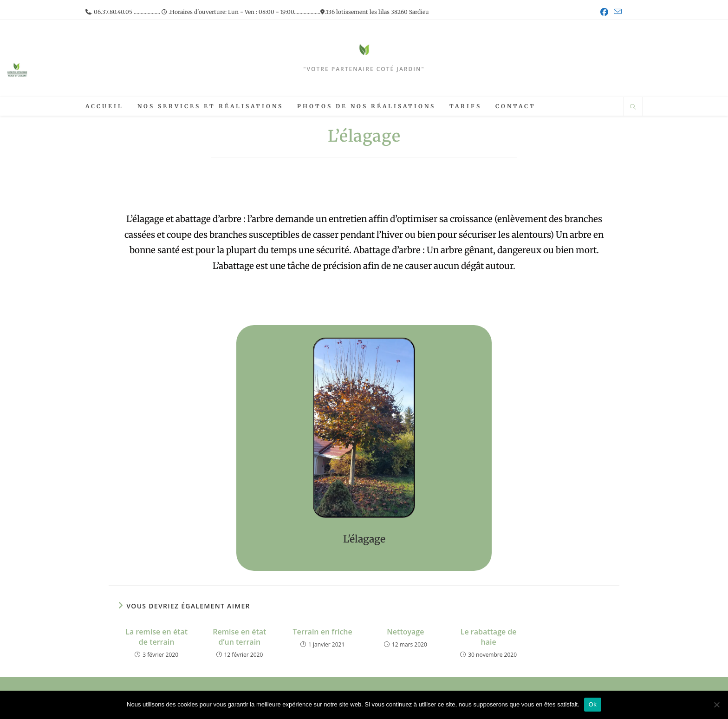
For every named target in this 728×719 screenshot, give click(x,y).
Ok (593, 704)
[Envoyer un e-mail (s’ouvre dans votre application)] (616, 12)
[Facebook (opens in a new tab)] (604, 12)
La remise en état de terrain (156, 637)
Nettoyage (405, 632)
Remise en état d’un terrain (239, 637)
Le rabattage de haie (489, 637)
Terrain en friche (323, 632)
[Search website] (633, 107)
